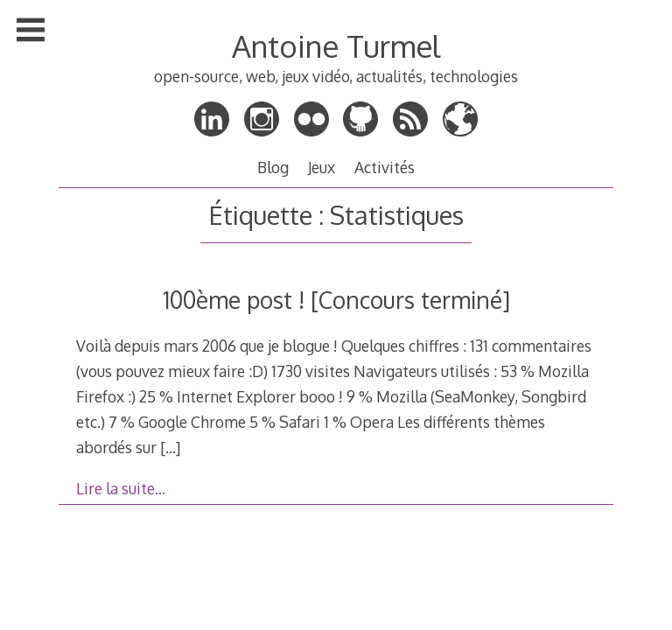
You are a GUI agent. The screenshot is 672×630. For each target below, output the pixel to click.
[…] (170, 447)
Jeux (322, 167)
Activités (385, 167)
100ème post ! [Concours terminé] (336, 300)
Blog (273, 167)
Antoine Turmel (336, 46)
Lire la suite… (121, 488)
